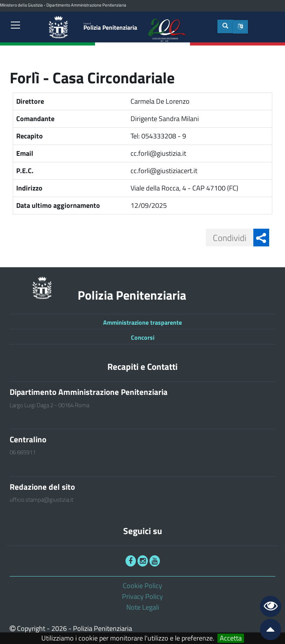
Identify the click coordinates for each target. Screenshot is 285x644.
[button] (240, 27)
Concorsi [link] (143, 337)
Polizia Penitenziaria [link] (110, 27)
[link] (15, 26)
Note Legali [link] (143, 607)
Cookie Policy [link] (142, 586)
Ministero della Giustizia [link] (21, 5)
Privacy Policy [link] (142, 596)
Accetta (231, 638)
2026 (59, 628)
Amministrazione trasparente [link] (142, 322)
